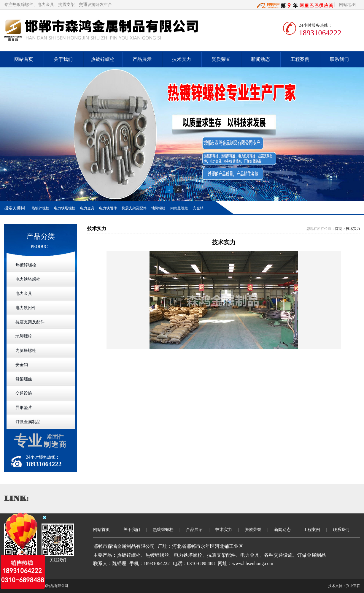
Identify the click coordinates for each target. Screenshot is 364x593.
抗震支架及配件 (134, 208)
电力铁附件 (108, 208)
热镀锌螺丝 (23, 5)
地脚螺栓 (158, 208)
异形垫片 (24, 408)
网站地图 (347, 5)
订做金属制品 (28, 422)
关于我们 (63, 59)
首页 (338, 229)
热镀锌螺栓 (103, 59)
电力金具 (46, 5)
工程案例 (300, 59)
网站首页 (24, 59)
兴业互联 (353, 586)
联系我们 (339, 59)
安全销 (198, 208)
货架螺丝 (24, 379)
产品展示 (142, 59)
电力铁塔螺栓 (65, 208)
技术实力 (182, 59)
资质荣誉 (221, 59)
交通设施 (87, 5)
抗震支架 (66, 5)
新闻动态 (260, 59)
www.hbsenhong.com (253, 563)
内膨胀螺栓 (179, 208)
